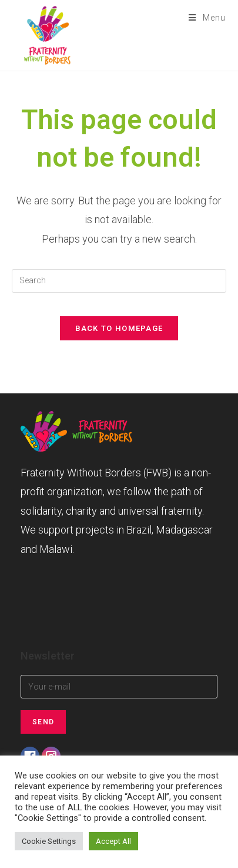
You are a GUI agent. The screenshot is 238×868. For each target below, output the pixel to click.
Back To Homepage (119, 328)
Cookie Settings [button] (49, 841)
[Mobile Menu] (203, 18)
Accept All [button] (113, 841)
